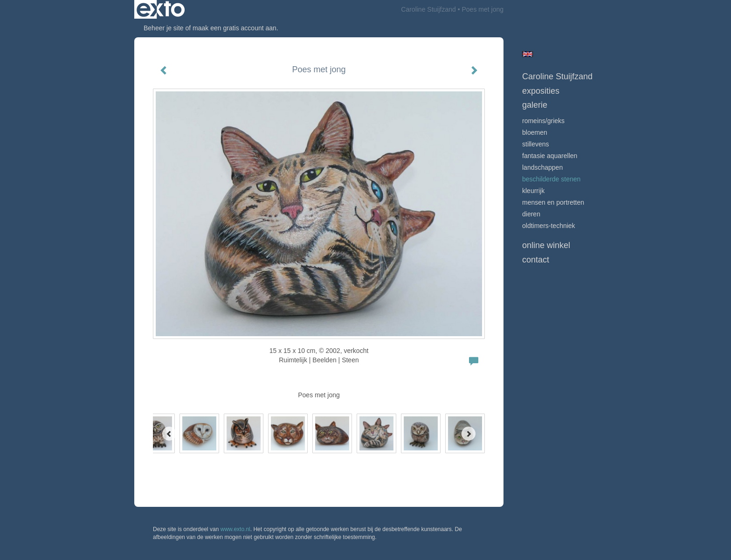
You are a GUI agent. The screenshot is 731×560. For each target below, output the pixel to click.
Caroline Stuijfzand (428, 9)
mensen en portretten (553, 202)
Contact (536, 260)
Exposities (541, 91)
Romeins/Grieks (543, 121)
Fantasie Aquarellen (550, 156)
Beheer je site (164, 28)
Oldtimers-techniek (549, 226)
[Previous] (169, 434)
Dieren (531, 214)
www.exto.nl (235, 529)
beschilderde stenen (551, 179)
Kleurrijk (533, 191)
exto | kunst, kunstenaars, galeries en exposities (161, 9)
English (528, 54)
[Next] (469, 434)
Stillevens (536, 144)
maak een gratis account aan (234, 28)
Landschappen (542, 167)
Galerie (535, 105)
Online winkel (546, 245)
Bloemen (535, 132)
